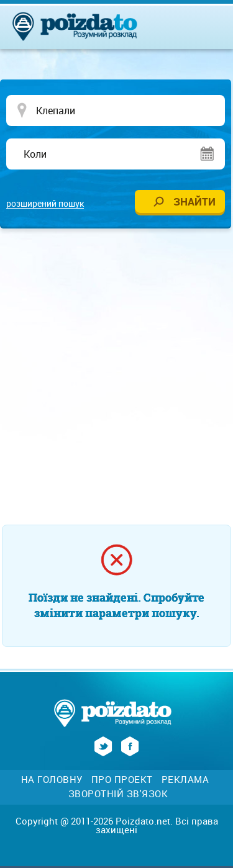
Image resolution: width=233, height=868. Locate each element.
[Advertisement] (116, 364)
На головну (52, 780)
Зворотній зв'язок (118, 794)
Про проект (122, 780)
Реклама (185, 780)
